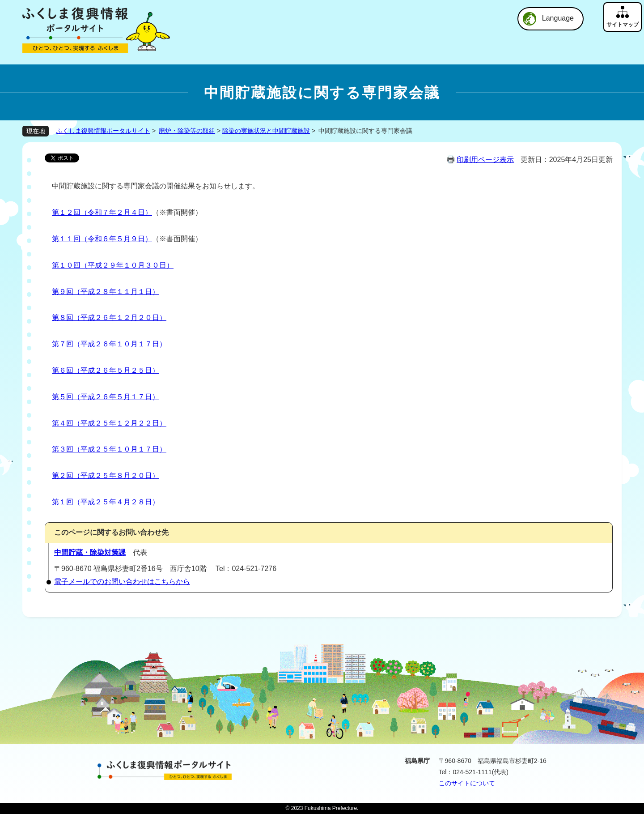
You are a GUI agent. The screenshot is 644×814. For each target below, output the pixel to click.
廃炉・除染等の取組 (187, 131)
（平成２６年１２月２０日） (120, 318)
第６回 (63, 370)
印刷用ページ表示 (485, 160)
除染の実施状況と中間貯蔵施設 (266, 131)
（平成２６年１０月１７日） (120, 344)
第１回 (63, 502)
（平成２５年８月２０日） (116, 475)
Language (558, 18)
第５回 (63, 397)
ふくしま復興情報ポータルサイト (103, 131)
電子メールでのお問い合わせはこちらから (122, 582)
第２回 (63, 475)
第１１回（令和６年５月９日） (102, 239)
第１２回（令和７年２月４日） (102, 212)
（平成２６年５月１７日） (116, 397)
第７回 (63, 344)
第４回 (63, 423)
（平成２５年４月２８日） (116, 502)
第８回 (63, 318)
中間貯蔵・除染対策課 (90, 552)
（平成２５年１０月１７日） (120, 449)
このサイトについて (467, 783)
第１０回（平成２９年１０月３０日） (113, 265)
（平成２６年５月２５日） (116, 370)
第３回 (63, 449)
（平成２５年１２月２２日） (120, 423)
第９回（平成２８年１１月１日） (106, 292)
